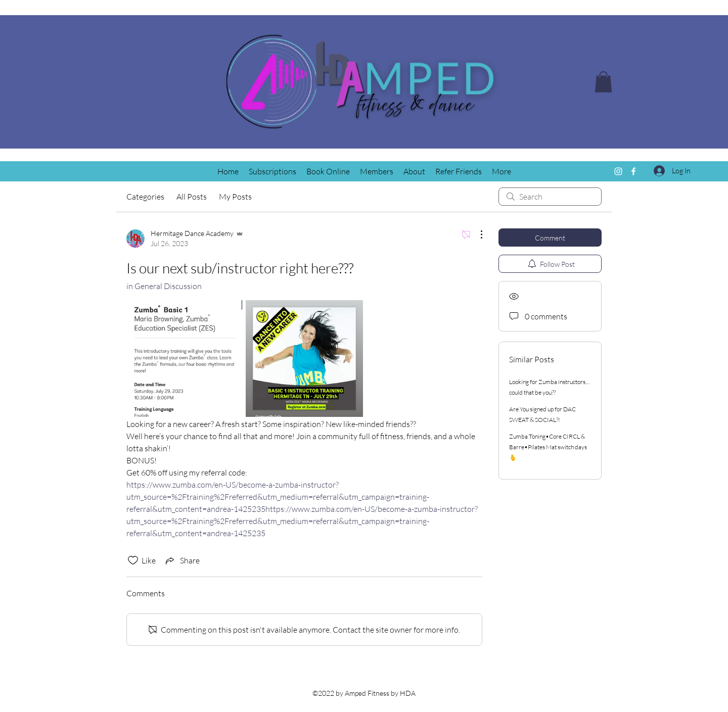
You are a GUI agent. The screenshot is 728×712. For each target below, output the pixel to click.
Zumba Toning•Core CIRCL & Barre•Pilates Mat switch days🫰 (548, 447)
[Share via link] (182, 560)
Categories (145, 197)
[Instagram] (618, 171)
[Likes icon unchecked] (133, 560)
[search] (550, 197)
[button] (603, 82)
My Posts (235, 197)
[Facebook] (633, 171)
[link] (185, 359)
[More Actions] (476, 234)
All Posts (192, 197)
